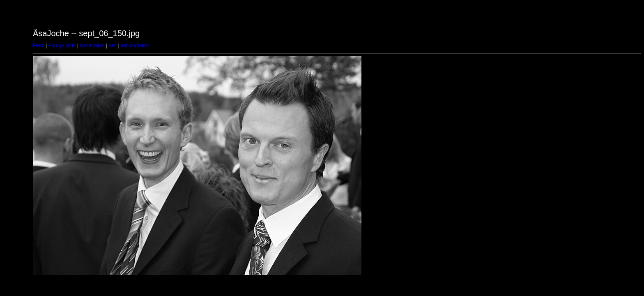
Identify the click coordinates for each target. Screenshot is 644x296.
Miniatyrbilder (135, 46)
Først (39, 46)
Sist (113, 46)
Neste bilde (92, 46)
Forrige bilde (62, 46)
